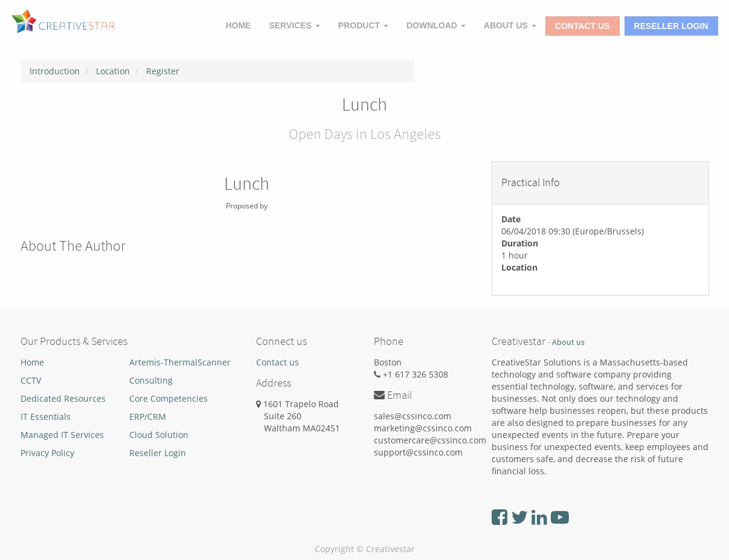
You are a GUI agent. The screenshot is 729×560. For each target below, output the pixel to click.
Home (32, 362)
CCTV (31, 380)
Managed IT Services (62, 435)
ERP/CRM (148, 417)
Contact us (278, 362)
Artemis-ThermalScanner (180, 362)
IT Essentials (46, 417)
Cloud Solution (159, 435)
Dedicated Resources (63, 398)
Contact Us (583, 26)
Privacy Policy (47, 453)
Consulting (151, 380)
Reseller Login (671, 26)
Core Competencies (169, 398)
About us (568, 342)
